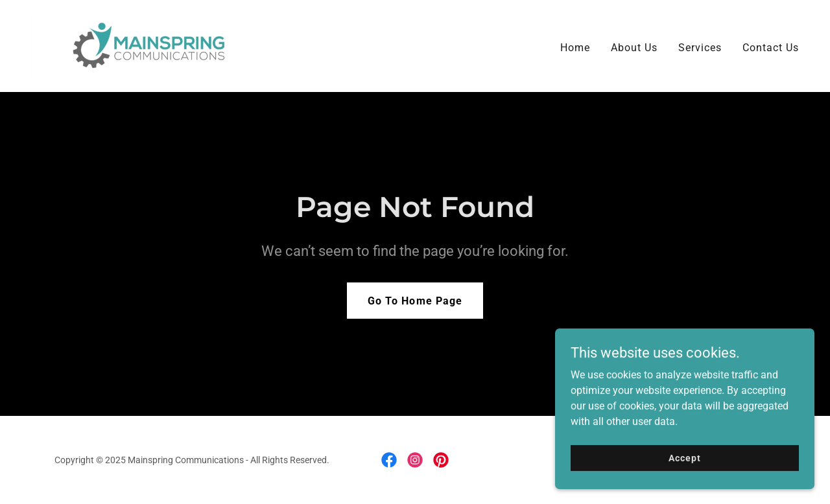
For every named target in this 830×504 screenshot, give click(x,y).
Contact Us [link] (771, 48)
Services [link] (700, 48)
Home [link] (575, 48)
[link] (149, 45)
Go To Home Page (415, 301)
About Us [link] (634, 48)
